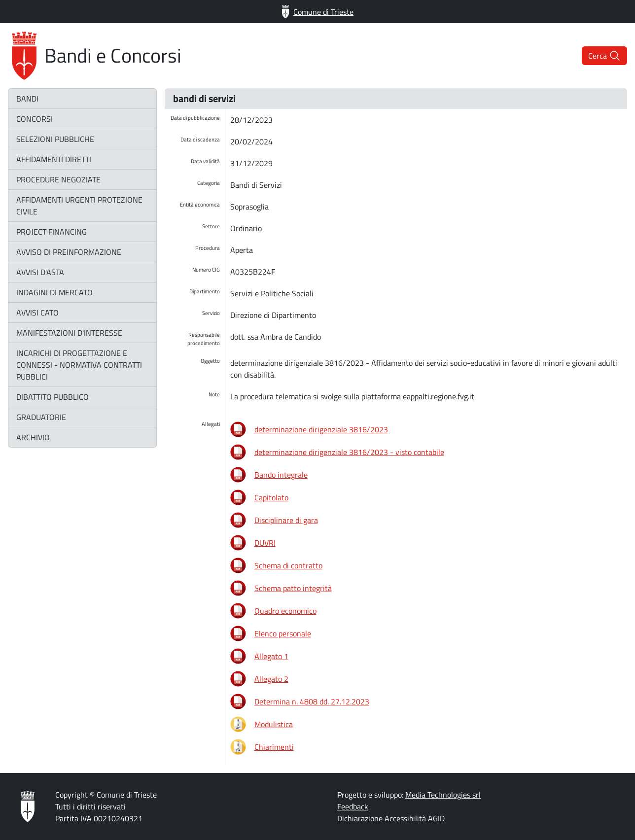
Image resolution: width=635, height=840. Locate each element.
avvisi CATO (37, 313)
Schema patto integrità (293, 588)
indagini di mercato (54, 292)
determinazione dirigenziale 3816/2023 (321, 429)
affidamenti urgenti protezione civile (79, 206)
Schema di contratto (288, 565)
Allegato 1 (271, 656)
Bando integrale (281, 475)
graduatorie (41, 417)
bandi (27, 99)
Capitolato (271, 497)
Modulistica (274, 724)
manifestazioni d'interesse (69, 333)
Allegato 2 (271, 679)
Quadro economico (285, 611)
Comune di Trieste (317, 12)
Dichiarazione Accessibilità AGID (391, 818)
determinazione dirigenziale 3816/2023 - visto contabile (349, 452)
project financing (52, 232)
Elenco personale (283, 633)
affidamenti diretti (54, 159)
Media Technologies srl (443, 795)
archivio (33, 437)
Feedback (353, 806)
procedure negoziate (58, 179)
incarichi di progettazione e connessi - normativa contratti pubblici (79, 365)
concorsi (35, 119)
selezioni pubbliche (55, 139)
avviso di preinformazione (69, 252)
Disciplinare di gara (286, 520)
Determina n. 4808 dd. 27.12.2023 (312, 701)
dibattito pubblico (53, 397)
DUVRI (265, 543)
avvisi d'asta (40, 272)
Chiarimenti (274, 747)
